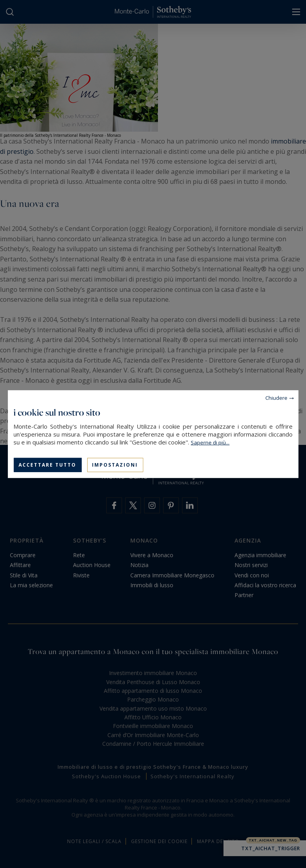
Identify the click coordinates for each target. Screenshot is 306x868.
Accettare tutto (47, 464)
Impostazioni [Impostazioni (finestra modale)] (115, 464)
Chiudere (276, 397)
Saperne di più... (210, 442)
